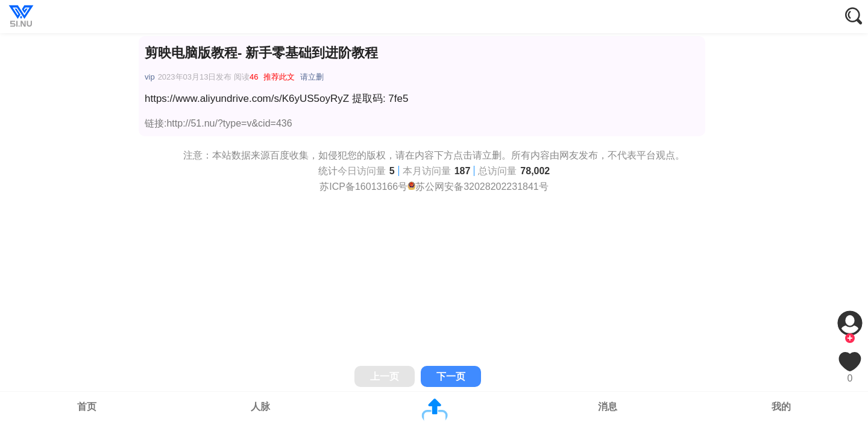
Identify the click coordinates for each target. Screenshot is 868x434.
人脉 (260, 407)
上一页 (385, 376)
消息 (608, 407)
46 (254, 77)
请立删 (312, 77)
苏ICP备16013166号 (363, 187)
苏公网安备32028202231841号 (482, 187)
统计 (328, 171)
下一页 (451, 376)
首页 (87, 407)
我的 (781, 407)
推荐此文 (279, 77)
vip (150, 77)
